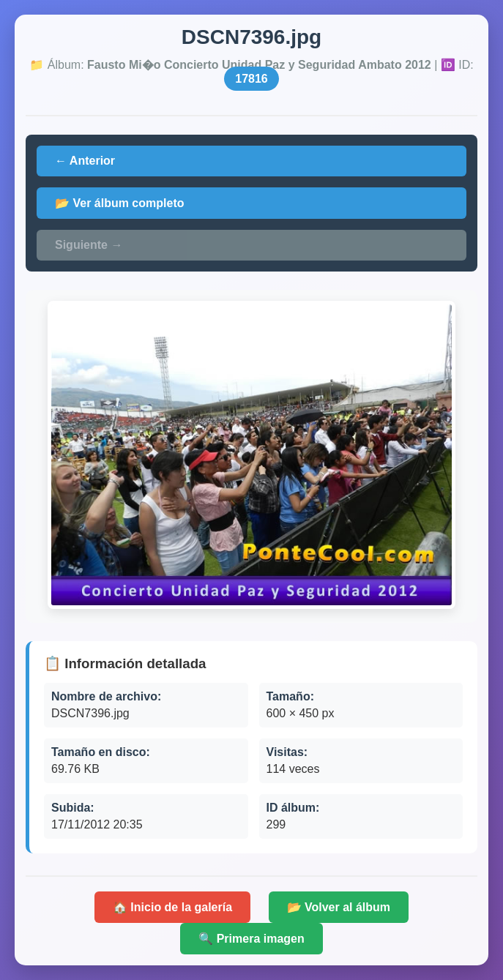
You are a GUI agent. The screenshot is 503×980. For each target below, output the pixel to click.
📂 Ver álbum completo (119, 203)
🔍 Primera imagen (251, 939)
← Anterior (85, 161)
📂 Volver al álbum (339, 907)
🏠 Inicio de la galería (172, 907)
